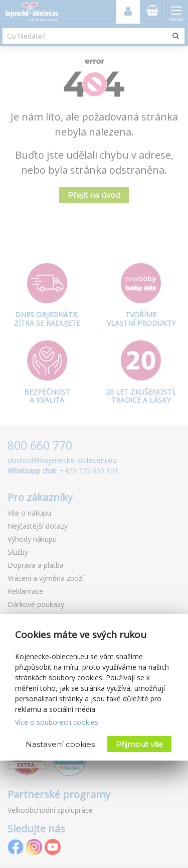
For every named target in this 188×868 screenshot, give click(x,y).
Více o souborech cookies (57, 722)
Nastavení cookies (60, 744)
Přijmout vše (139, 744)
